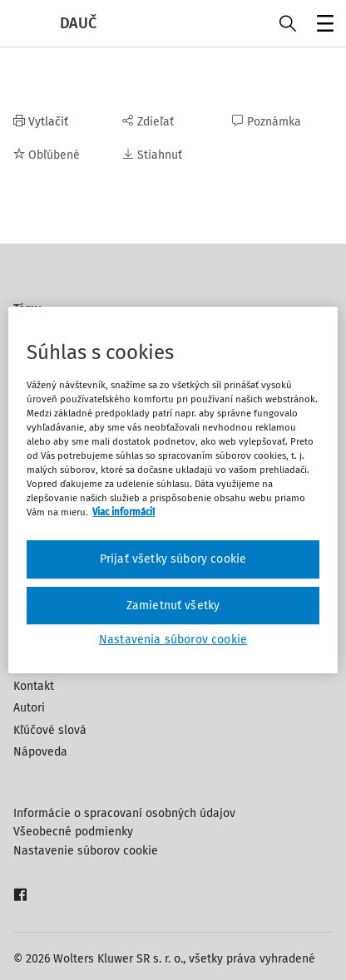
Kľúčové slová (50, 730)
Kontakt (34, 686)
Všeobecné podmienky (73, 832)
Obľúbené (47, 155)
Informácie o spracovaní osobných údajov (124, 813)
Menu (322, 25)
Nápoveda (40, 752)
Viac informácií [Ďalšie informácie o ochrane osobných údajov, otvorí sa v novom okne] (124, 512)
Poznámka (267, 122)
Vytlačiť (41, 122)
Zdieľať (148, 122)
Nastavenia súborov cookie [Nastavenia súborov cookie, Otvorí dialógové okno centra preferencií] (173, 640)
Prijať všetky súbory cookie (173, 559)
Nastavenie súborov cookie (86, 851)
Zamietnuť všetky (173, 606)
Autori (29, 708)
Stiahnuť (152, 155)
